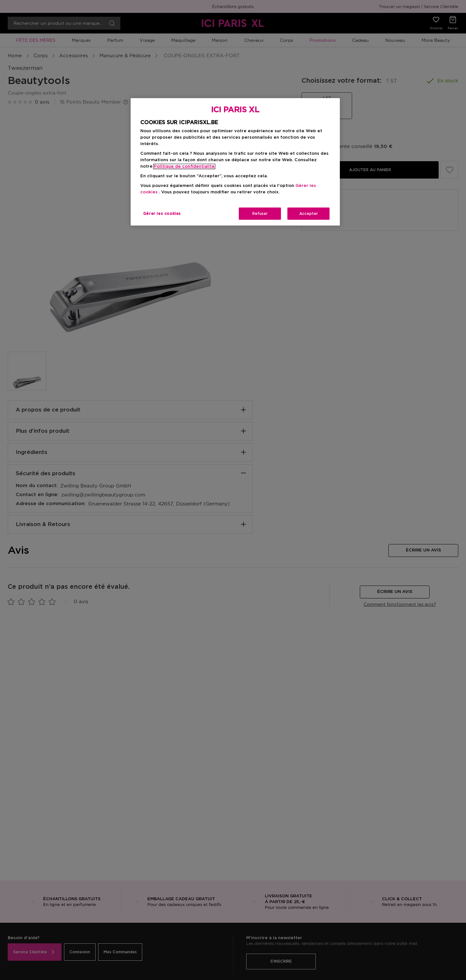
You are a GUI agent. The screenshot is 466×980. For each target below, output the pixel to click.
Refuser (260, 214)
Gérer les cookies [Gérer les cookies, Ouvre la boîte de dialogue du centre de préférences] (162, 214)
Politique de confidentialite (184, 166)
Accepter (309, 214)
